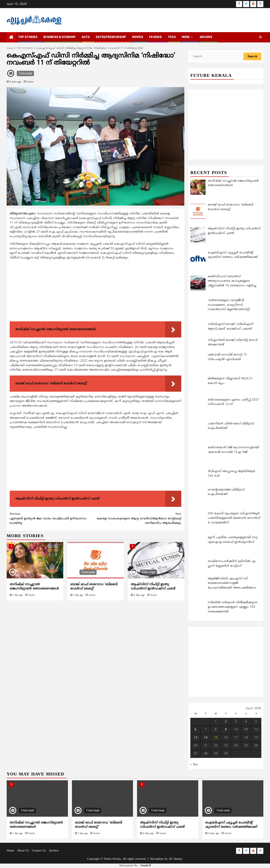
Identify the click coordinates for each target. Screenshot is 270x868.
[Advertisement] (95, 291)
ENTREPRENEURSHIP (111, 37)
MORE (186, 37)
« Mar (194, 765)
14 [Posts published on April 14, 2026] (206, 738)
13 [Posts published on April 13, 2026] (196, 738)
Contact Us (39, 851)
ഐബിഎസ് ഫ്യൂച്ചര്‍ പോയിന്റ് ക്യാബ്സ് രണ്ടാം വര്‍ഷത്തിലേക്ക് (231, 825)
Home (10, 851)
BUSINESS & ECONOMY (60, 37)
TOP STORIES (28, 37)
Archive (206, 37)
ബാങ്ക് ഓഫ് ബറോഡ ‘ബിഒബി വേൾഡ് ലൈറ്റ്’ (94, 587)
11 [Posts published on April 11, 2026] (246, 730)
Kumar (30, 82)
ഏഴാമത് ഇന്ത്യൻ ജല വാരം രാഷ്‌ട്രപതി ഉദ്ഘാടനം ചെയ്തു (53, 518)
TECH (172, 37)
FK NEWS (155, 37)
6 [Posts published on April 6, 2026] (196, 730)
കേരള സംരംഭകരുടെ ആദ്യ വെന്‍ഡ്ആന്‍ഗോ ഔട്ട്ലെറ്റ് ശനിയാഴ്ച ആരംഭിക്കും (139, 518)
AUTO (86, 37)
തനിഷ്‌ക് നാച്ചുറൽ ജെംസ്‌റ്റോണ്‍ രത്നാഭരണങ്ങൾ (34, 587)
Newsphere (157, 859)
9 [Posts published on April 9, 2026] (226, 730)
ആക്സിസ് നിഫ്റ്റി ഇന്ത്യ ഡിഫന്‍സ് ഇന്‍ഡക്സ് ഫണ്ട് (153, 587)
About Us (23, 851)
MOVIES (138, 37)
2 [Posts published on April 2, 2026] (226, 722)
